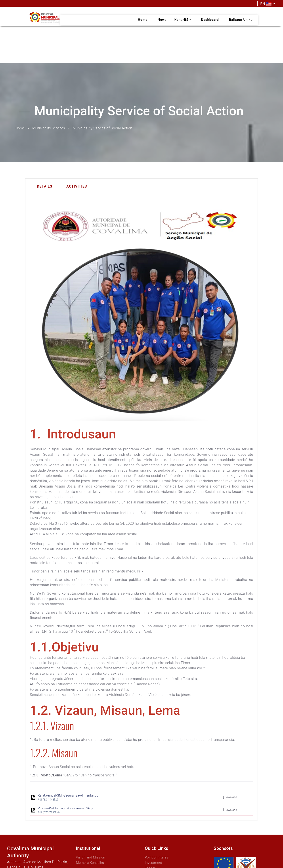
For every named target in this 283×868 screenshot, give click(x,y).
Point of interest (158, 857)
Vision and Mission (92, 857)
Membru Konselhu (91, 862)
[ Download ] (231, 797)
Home (20, 128)
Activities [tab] (77, 186)
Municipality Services (50, 128)
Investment (154, 862)
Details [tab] (45, 186)
